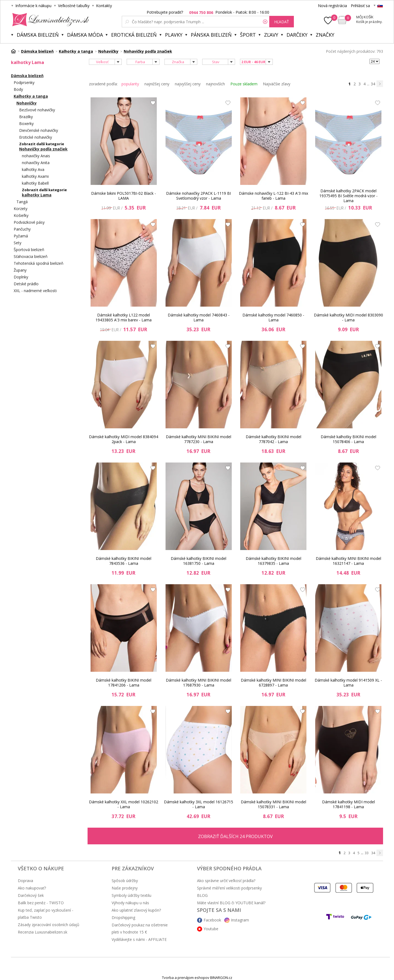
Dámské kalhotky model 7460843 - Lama (199, 317)
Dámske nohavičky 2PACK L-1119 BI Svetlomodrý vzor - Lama (199, 196)
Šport (248, 35)
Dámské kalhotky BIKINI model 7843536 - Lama (124, 561)
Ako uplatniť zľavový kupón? (136, 910)
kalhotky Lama (37, 195)
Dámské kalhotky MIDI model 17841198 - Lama (348, 804)
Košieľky (21, 215)
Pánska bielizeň (211, 35)
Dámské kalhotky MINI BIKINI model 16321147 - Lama (348, 561)
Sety (18, 243)
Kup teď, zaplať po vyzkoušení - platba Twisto (46, 914)
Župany (20, 270)
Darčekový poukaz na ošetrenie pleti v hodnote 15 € (140, 928)
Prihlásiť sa (360, 6)
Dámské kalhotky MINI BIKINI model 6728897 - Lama (273, 683)
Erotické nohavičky (36, 137)
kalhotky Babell (35, 183)
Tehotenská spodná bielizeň (39, 263)
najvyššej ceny (188, 84)
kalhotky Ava (33, 169)
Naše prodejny (125, 888)
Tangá (22, 202)
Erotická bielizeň (134, 35)
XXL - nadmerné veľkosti (35, 291)
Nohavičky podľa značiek (43, 149)
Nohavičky (27, 103)
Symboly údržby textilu (131, 895)
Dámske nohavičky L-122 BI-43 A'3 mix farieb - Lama (273, 196)
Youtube (211, 929)
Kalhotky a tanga (31, 96)
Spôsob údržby (125, 881)
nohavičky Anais (36, 156)
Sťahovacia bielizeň (31, 256)
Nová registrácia (332, 6)
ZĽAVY (271, 35)
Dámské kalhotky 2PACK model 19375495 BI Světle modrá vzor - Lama (348, 196)
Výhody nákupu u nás (130, 903)
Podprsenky (24, 82)
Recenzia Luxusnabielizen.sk (43, 932)
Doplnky (21, 277)
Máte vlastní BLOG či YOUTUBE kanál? (231, 903)
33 (367, 853)
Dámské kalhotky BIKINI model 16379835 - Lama (273, 561)
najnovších (215, 84)
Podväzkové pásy (29, 222)
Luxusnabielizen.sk (50, 20)
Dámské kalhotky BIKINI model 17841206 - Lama (124, 683)
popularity (130, 84)
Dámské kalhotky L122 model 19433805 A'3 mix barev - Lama (124, 317)
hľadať (282, 22)
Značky (325, 35)
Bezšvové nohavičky (37, 110)
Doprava (25, 881)
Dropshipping (123, 918)
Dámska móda (85, 35)
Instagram (240, 920)
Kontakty (104, 6)
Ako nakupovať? (32, 888)
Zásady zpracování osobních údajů (49, 925)
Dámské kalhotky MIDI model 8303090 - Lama (348, 317)
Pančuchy (22, 229)
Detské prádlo (26, 284)
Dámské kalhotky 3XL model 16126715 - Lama (199, 804)
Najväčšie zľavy (277, 84)
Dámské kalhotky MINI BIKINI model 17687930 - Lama (199, 683)
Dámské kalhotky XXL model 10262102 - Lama (124, 804)
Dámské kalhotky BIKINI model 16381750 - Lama (199, 561)
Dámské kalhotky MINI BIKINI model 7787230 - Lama (199, 439)
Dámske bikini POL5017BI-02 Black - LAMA (124, 196)
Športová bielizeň (29, 250)
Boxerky (26, 123)
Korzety (21, 209)
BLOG (202, 895)
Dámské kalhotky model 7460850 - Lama (273, 317)
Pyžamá (21, 236)
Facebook (212, 920)
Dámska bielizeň (38, 35)
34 (373, 84)
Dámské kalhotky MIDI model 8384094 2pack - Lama (124, 439)
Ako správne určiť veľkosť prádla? (226, 881)
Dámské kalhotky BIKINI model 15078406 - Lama (348, 439)
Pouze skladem (244, 84)
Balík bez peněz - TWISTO (41, 903)
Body (18, 89)
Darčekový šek (31, 895)
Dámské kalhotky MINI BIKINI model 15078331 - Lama (273, 804)
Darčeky (297, 35)
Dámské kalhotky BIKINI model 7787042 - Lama (273, 439)
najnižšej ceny (157, 84)
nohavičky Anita (36, 163)
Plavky (174, 35)
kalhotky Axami (35, 176)
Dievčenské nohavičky (39, 130)
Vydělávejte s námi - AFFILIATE (139, 939)
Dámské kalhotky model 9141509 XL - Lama (348, 683)
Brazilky (26, 117)
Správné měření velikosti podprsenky (229, 888)
